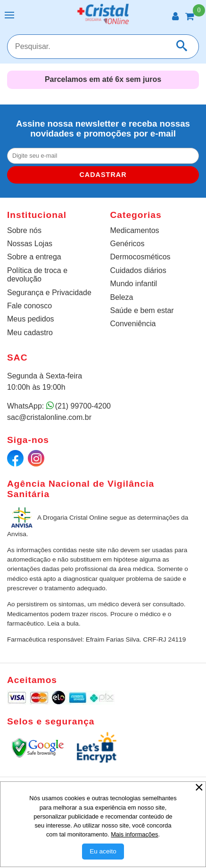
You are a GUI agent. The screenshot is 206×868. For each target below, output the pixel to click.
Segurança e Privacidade (49, 293)
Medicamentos (135, 230)
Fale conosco (29, 306)
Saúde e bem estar (142, 310)
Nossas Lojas (30, 244)
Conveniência (133, 324)
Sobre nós (24, 230)
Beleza (122, 297)
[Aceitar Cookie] (103, 852)
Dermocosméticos (140, 257)
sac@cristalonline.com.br (49, 417)
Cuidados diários (138, 270)
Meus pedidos (31, 319)
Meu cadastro (30, 333)
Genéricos (128, 244)
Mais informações (134, 834)
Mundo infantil (134, 284)
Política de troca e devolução (37, 275)
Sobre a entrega (34, 257)
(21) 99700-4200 (83, 406)
